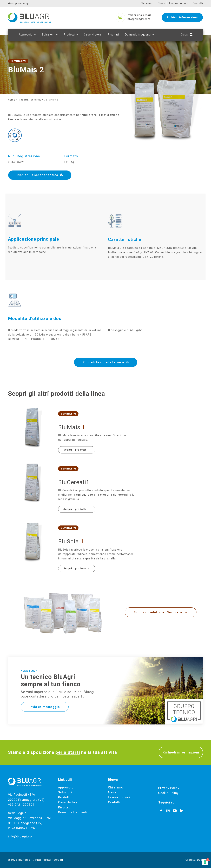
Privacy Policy (169, 788)
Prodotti (23, 100)
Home (12, 100)
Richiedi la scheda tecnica (40, 175)
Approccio (66, 787)
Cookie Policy (168, 793)
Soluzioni (65, 792)
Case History (68, 802)
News (112, 792)
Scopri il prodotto (77, 450)
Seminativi (37, 100)
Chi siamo (116, 787)
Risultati (64, 807)
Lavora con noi (119, 797)
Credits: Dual (194, 860)
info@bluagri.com (21, 836)
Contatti (114, 802)
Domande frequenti (73, 812)
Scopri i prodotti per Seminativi (161, 612)
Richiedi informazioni (181, 752)
